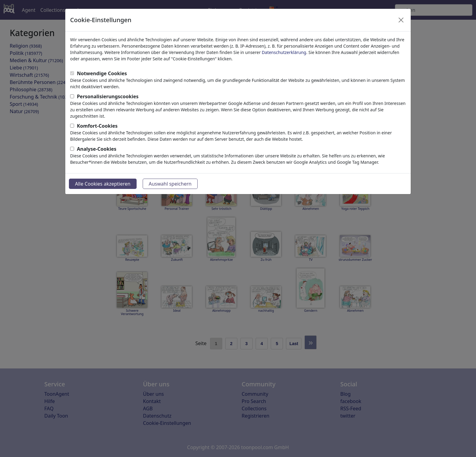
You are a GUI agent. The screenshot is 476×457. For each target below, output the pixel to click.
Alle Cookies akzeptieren (103, 184)
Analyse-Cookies (97, 149)
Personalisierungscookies (108, 96)
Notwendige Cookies (102, 73)
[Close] (401, 20)
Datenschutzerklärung (284, 52)
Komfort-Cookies (97, 126)
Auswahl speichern (170, 184)
